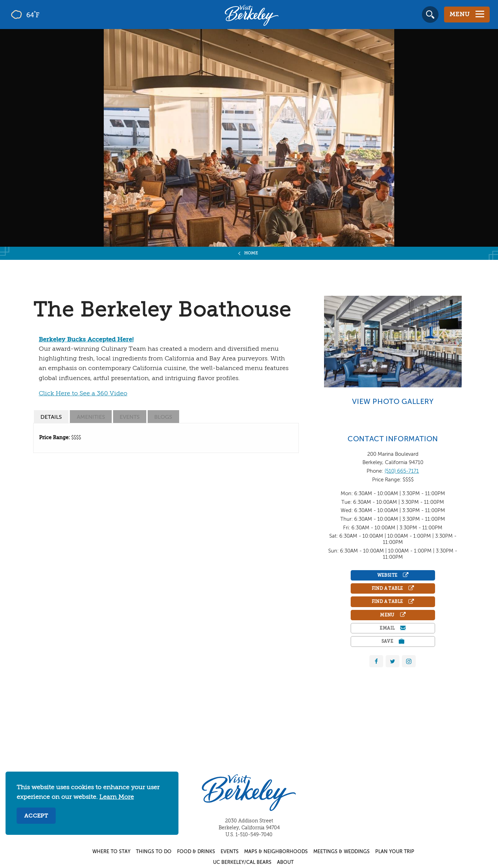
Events (230, 852)
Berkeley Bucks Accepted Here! (86, 340)
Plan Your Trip (395, 852)
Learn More (117, 797)
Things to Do (154, 852)
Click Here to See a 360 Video (83, 394)
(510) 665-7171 (402, 471)
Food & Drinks (196, 852)
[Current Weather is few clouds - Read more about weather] (45, 15)
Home (251, 253)
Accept (36, 816)
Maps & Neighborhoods (276, 852)
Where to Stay (111, 852)
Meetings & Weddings (342, 852)
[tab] (51, 417)
